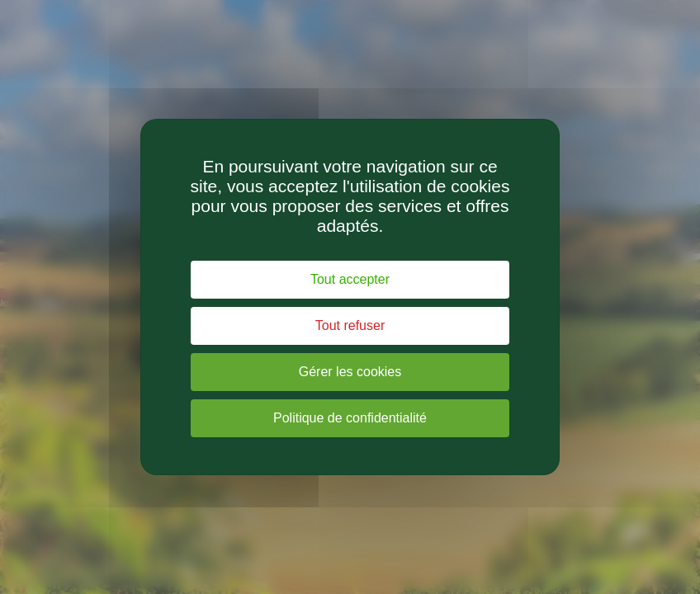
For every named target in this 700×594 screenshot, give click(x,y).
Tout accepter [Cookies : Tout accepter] (350, 279)
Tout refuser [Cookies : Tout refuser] (350, 325)
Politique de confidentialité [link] (350, 418)
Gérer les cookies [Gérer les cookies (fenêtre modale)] (350, 372)
